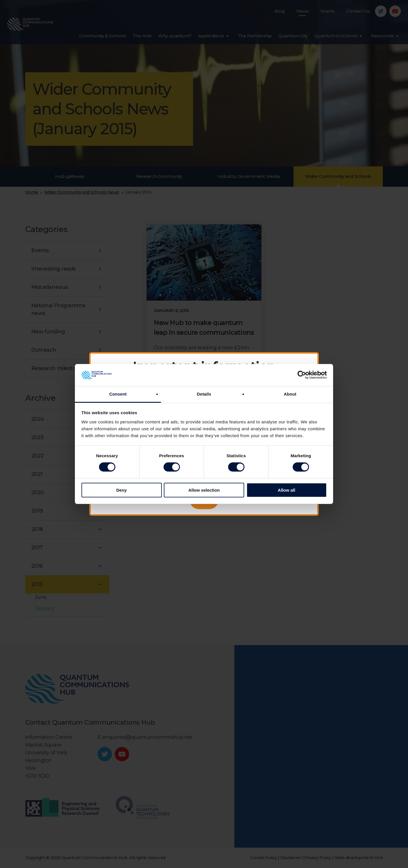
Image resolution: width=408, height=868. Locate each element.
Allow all (286, 490)
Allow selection (204, 490)
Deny (122, 490)
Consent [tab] (118, 394)
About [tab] (290, 394)
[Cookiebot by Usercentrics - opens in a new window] (302, 375)
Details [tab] (204, 394)
